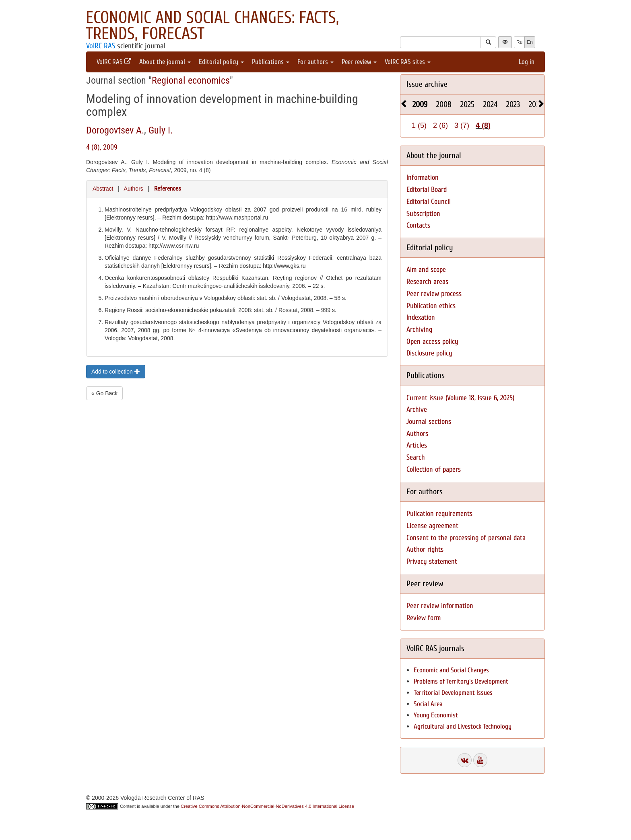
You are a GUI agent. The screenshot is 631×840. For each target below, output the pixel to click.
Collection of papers (434, 469)
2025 (467, 104)
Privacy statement (432, 562)
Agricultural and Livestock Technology (463, 726)
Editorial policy (221, 62)
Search (416, 457)
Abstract (103, 189)
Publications (271, 62)
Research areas (427, 282)
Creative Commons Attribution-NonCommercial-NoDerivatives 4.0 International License (267, 806)
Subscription (423, 214)
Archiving (419, 330)
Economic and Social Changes (451, 670)
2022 (536, 104)
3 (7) (462, 125)
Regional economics (191, 80)
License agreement (432, 526)
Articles (417, 445)
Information (423, 178)
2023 (513, 104)
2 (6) (440, 125)
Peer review (359, 62)
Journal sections (429, 422)
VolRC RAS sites (408, 62)
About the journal (165, 62)
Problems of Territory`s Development (461, 681)
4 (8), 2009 (102, 147)
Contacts (418, 225)
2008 (444, 104)
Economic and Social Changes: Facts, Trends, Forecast (212, 26)
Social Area (428, 704)
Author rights (425, 549)
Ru (519, 42)
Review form (424, 618)
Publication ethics (431, 306)
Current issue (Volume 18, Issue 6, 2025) (460, 398)
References (168, 189)
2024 (490, 104)
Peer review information (440, 606)
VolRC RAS (101, 46)
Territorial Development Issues (453, 693)
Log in (527, 62)
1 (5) (419, 125)
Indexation (421, 317)
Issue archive (427, 84)
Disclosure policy (429, 353)
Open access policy (432, 342)
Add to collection (116, 372)
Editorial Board (427, 190)
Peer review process (434, 294)
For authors (315, 62)
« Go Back (104, 393)
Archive (417, 410)
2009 (420, 104)
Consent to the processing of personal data (466, 538)
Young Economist (436, 715)
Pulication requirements (439, 514)
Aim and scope (426, 270)
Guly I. (161, 130)
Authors (134, 189)
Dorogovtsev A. (115, 130)
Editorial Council (429, 202)
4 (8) (483, 125)
